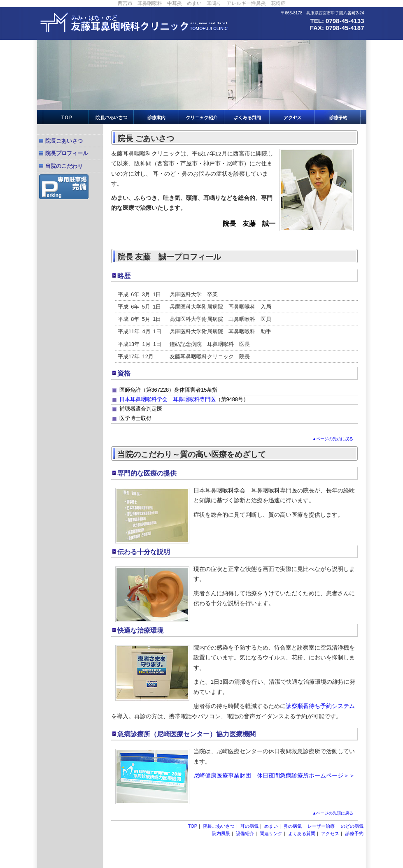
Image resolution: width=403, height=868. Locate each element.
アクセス (330, 833)
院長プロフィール (67, 153)
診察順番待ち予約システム (320, 706)
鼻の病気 (293, 826)
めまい (271, 826)
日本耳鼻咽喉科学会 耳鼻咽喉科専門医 (168, 399)
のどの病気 (352, 826)
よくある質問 (302, 833)
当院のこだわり (64, 166)
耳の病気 (249, 826)
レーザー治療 (321, 826)
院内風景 (221, 833)
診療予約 (354, 833)
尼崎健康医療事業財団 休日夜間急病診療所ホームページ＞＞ (274, 776)
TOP (193, 826)
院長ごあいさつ (64, 141)
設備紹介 (245, 833)
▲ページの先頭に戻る (333, 439)
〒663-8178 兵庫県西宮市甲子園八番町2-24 (322, 13)
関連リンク (271, 833)
